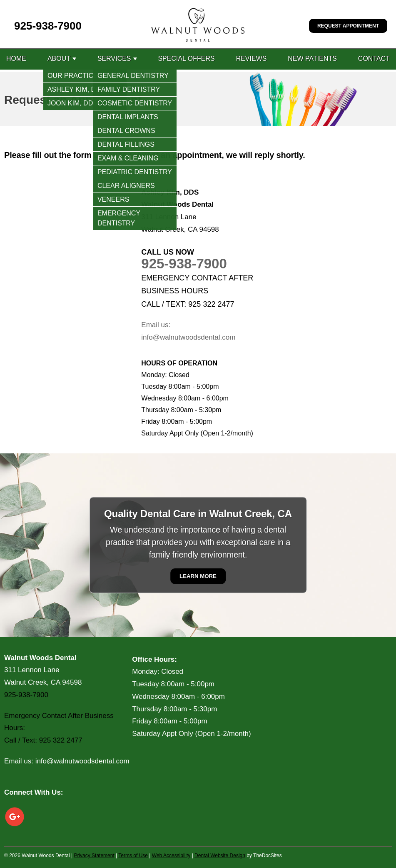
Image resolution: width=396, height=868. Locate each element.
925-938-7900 (48, 26)
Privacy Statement (94, 855)
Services (114, 59)
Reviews (252, 59)
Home (16, 59)
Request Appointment (348, 26)
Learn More (198, 576)
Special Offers (186, 59)
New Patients (312, 59)
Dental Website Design (220, 855)
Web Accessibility (171, 855)
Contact (374, 59)
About (59, 59)
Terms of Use (133, 855)
